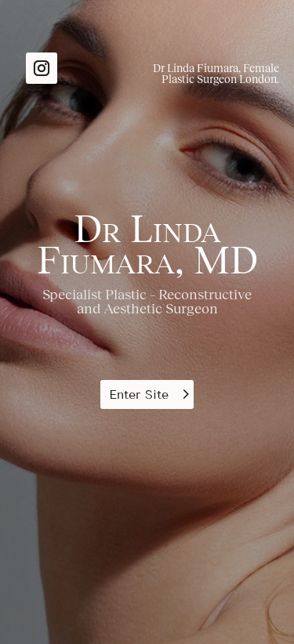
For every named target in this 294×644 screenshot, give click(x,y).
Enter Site (139, 394)
